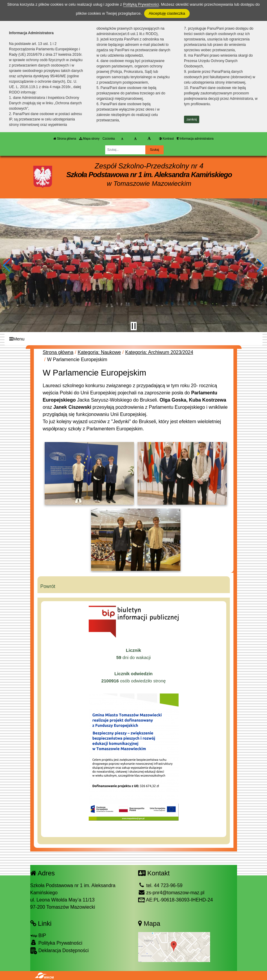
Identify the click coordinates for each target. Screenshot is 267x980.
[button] (7, 265)
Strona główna (65, 139)
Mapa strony (89, 139)
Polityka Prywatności (56, 943)
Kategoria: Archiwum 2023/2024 (159, 352)
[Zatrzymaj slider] (134, 326)
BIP (38, 935)
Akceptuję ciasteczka (167, 13)
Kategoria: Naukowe (99, 352)
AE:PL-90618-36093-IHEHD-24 (176, 900)
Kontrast (166, 139)
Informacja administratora (195, 139)
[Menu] (133, 339)
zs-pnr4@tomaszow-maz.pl (171, 893)
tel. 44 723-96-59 (160, 885)
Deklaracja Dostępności (60, 951)
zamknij (192, 119)
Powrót (48, 586)
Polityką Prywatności (141, 4)
